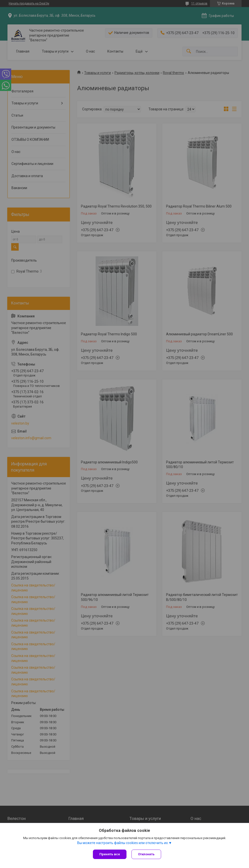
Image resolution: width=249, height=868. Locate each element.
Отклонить (146, 854)
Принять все (110, 854)
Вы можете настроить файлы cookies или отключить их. (123, 843)
